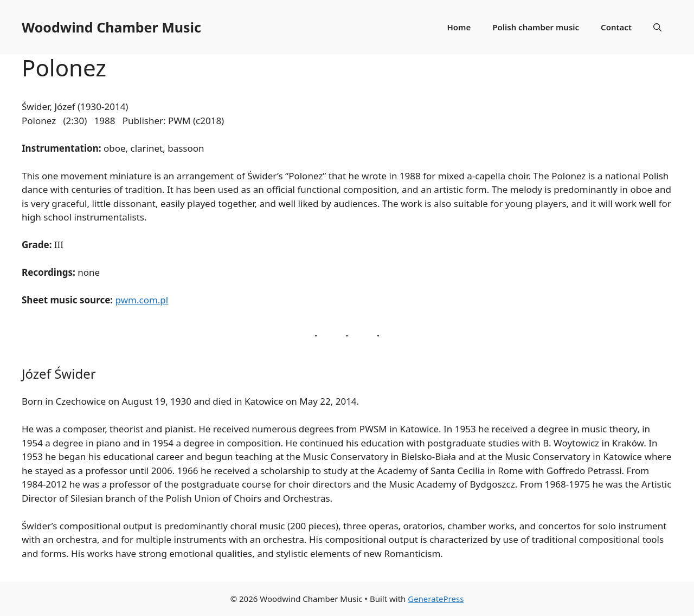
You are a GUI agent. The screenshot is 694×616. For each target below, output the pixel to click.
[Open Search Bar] (657, 27)
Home (459, 27)
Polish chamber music (536, 27)
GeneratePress (436, 599)
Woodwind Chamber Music (111, 27)
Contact (616, 27)
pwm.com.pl (142, 300)
